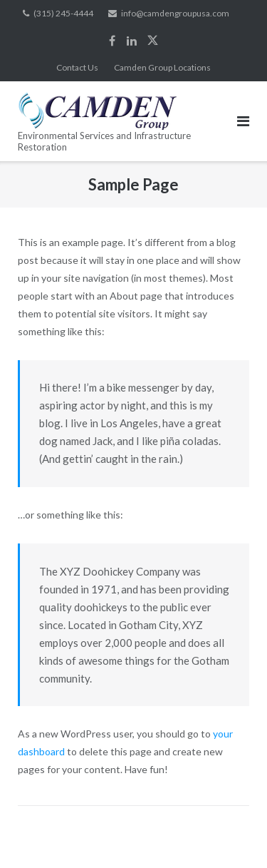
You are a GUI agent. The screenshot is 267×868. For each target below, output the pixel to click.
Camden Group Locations (162, 67)
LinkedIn (132, 41)
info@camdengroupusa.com (175, 13)
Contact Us (77, 67)
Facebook (112, 41)
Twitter (153, 41)
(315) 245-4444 (63, 13)
